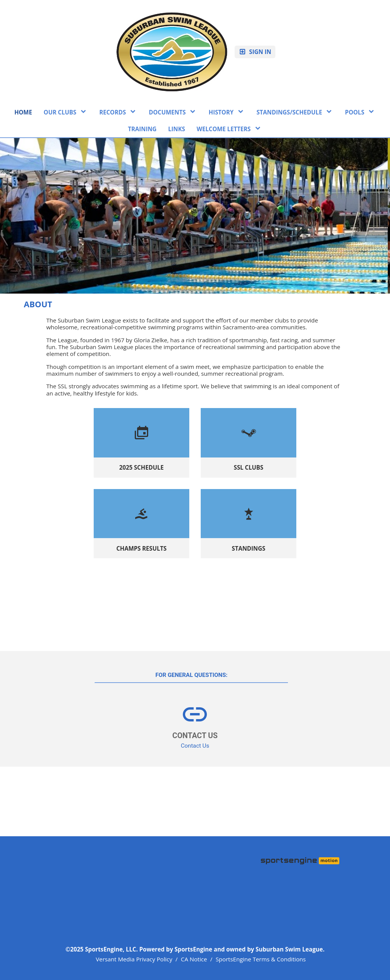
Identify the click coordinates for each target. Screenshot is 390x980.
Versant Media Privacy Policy (134, 959)
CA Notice (194, 959)
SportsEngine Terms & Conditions (261, 959)
